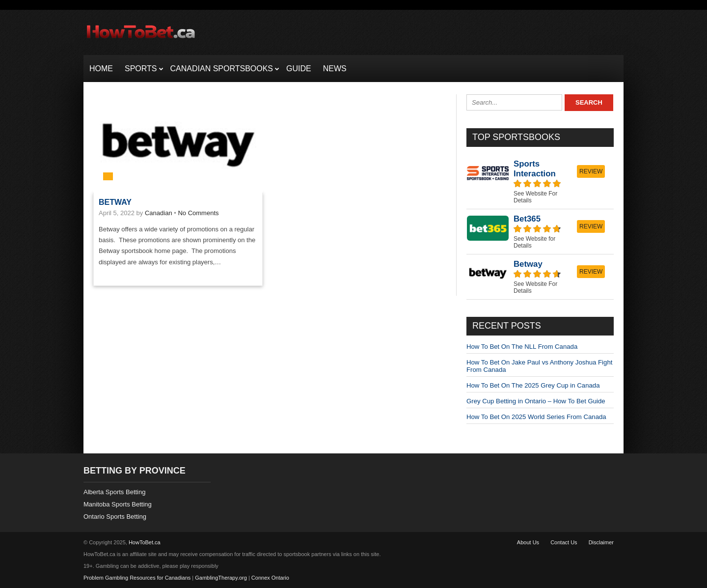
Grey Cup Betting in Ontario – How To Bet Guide (536, 401)
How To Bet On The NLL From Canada (522, 347)
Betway (115, 202)
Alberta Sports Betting (114, 492)
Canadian (159, 213)
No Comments (198, 213)
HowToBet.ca (145, 542)
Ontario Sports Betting (115, 517)
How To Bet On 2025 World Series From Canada (536, 417)
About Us (528, 542)
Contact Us (564, 542)
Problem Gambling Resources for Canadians (137, 578)
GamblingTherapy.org (221, 578)
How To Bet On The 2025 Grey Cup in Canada (533, 385)
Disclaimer (601, 542)
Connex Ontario (270, 578)
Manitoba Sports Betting (118, 504)
